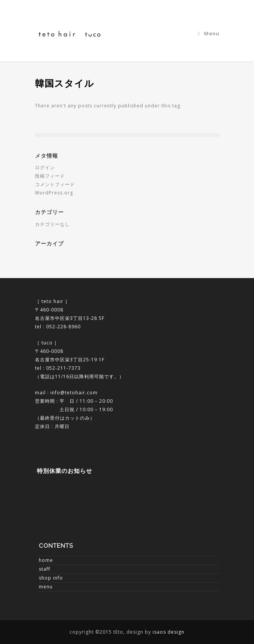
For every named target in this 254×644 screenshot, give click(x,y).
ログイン (45, 167)
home (46, 560)
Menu (209, 33)
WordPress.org (54, 193)
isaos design (169, 632)
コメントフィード (55, 184)
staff (45, 569)
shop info (51, 578)
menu (46, 587)
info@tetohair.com (74, 393)
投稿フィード (50, 176)
